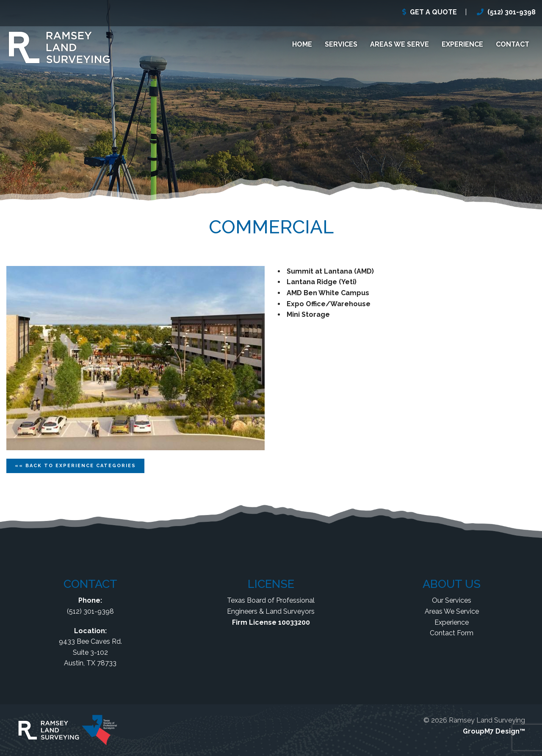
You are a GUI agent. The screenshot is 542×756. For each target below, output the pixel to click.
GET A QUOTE (433, 12)
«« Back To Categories (75, 466)
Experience (462, 44)
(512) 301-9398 (512, 12)
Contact (513, 44)
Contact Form (452, 633)
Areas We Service (452, 611)
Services (341, 44)
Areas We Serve (400, 44)
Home (302, 44)
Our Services (452, 600)
